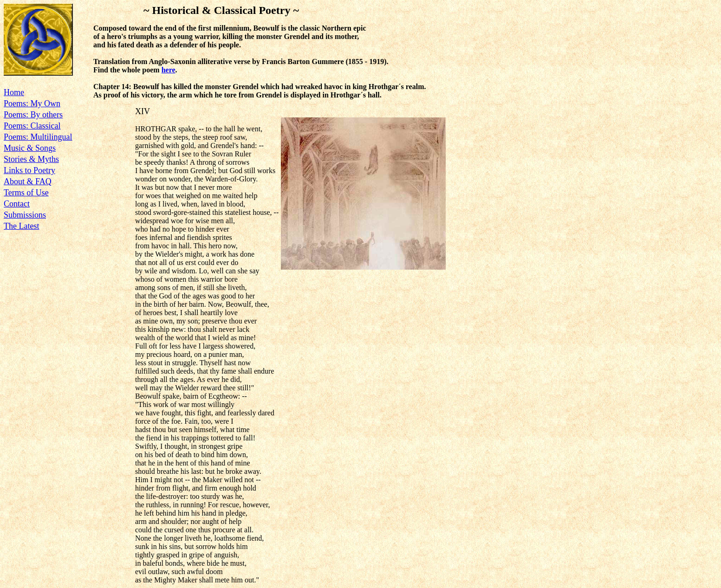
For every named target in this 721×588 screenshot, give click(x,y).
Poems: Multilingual (38, 137)
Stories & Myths (31, 159)
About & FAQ (28, 181)
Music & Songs (30, 148)
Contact (17, 204)
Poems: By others (33, 115)
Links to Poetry (29, 170)
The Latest (21, 226)
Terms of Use (26, 193)
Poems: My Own (32, 103)
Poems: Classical (32, 126)
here (169, 70)
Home (14, 92)
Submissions (25, 215)
